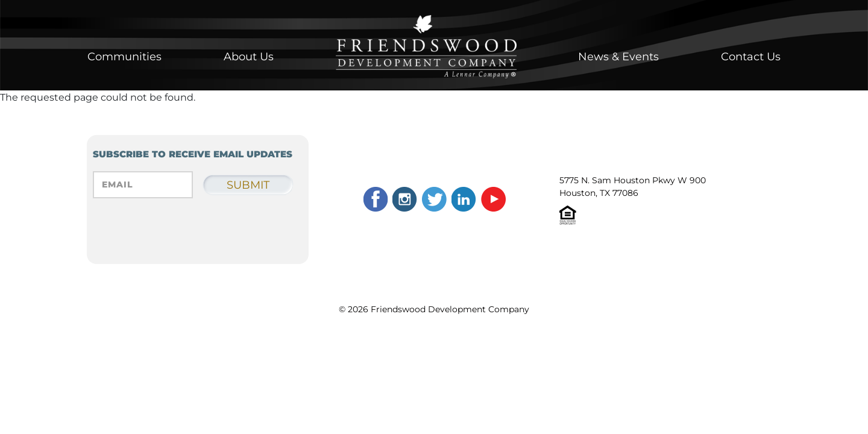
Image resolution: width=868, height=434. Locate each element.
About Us (249, 57)
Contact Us (751, 57)
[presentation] (184, 237)
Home (426, 47)
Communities (124, 57)
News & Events (618, 57)
